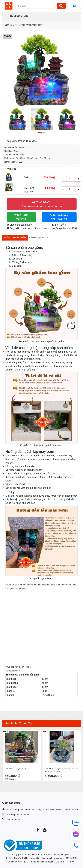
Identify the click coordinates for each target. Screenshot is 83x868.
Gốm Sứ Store (11, 25)
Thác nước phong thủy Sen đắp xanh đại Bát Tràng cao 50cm (61, 770)
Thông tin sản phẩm (15, 238)
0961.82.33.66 (14, 820)
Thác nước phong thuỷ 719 (16, 769)
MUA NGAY (42, 204)
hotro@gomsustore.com (18, 815)
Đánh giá (40, 238)
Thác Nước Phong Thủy (32, 25)
